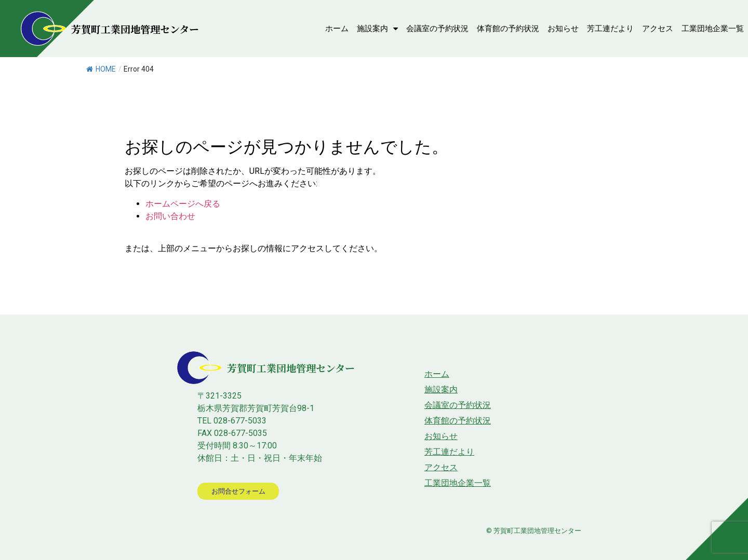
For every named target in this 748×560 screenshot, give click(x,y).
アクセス (658, 29)
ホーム (337, 29)
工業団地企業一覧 (713, 29)
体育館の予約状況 (508, 29)
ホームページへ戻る (183, 204)
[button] (240, 491)
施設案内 (377, 29)
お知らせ (563, 29)
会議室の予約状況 (437, 29)
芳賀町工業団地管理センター (135, 29)
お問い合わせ (170, 216)
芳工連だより (610, 29)
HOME (101, 69)
